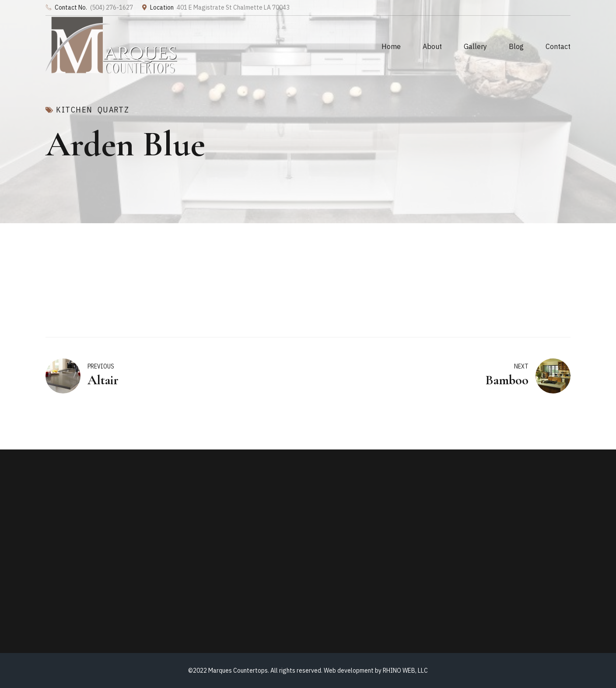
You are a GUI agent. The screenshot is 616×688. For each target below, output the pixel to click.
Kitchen (74, 110)
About (432, 46)
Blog (516, 46)
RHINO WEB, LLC (405, 670)
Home (391, 46)
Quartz (114, 110)
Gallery (475, 46)
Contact (558, 46)
